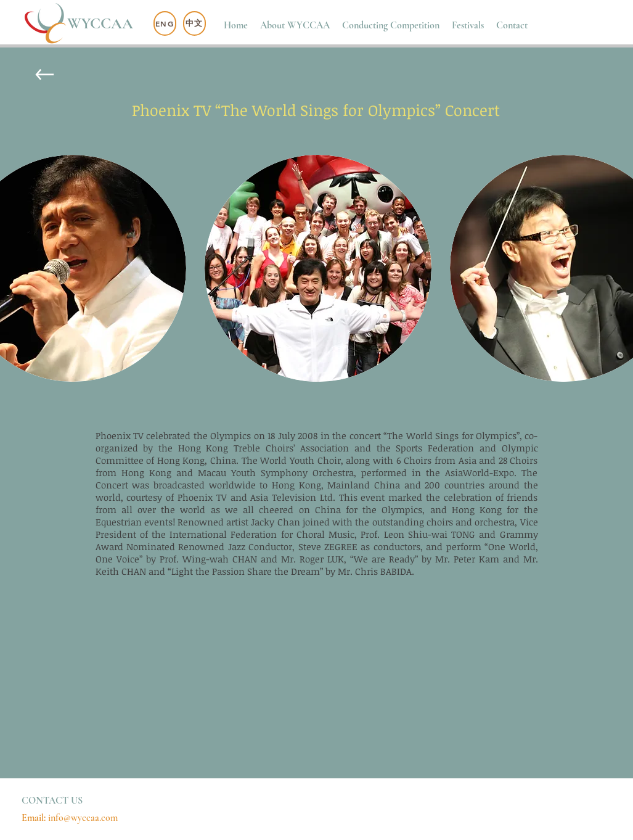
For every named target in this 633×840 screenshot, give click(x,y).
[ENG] (165, 23)
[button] (295, 25)
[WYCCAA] (104, 24)
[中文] (194, 23)
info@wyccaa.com (83, 818)
